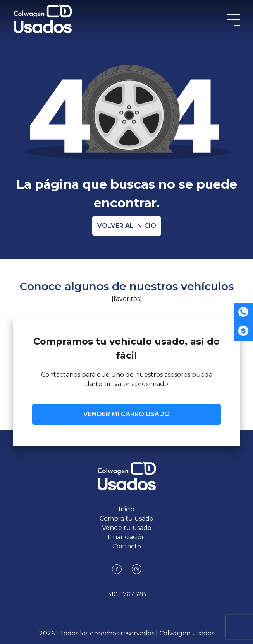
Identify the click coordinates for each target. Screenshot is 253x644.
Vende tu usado (127, 528)
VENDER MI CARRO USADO (126, 414)
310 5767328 (127, 594)
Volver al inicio (127, 226)
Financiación (127, 537)
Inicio (126, 509)
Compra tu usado (126, 518)
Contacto (127, 546)
